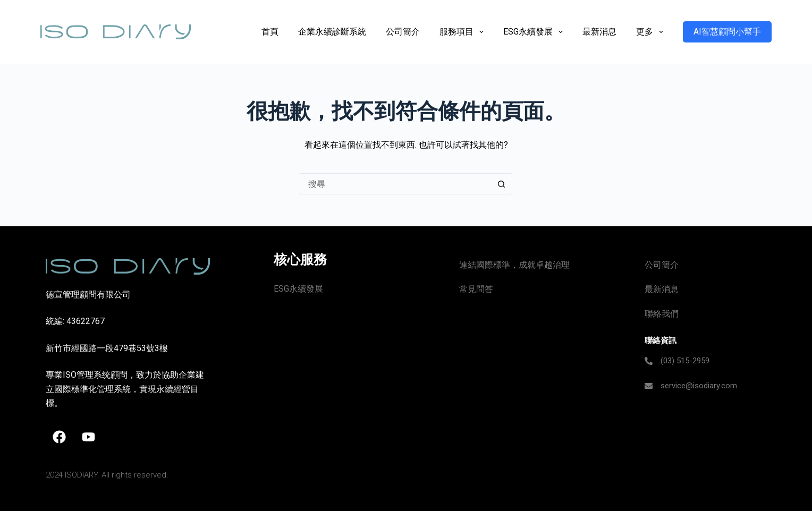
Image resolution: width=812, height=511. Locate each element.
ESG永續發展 (535, 32)
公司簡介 (403, 32)
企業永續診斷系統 (332, 32)
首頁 (270, 32)
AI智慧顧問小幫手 (727, 32)
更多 (652, 32)
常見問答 (476, 289)
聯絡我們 (662, 314)
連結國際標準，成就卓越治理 (514, 265)
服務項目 (464, 32)
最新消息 (599, 32)
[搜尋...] (395, 184)
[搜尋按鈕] (502, 184)
